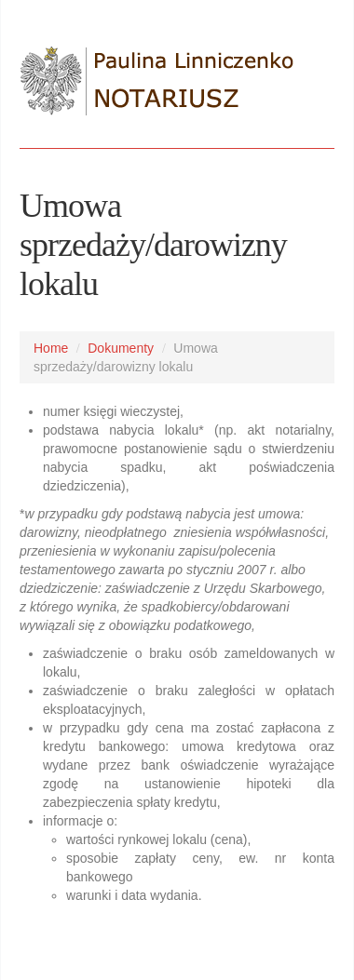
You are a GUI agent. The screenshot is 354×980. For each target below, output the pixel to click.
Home (51, 348)
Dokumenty (121, 348)
